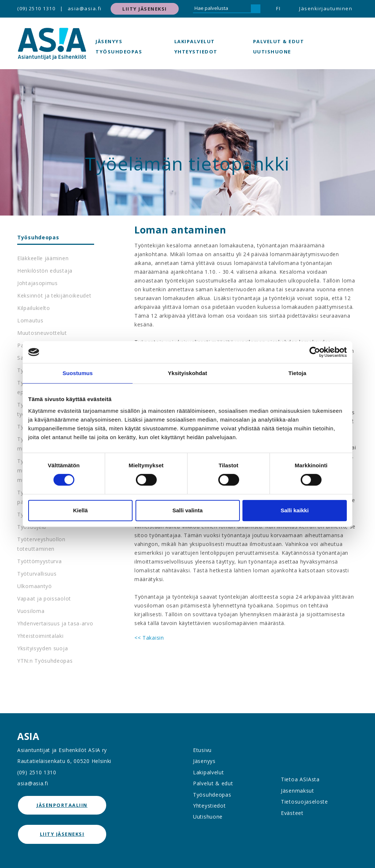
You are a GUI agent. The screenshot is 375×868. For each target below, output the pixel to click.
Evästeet (292, 813)
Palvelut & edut (279, 41)
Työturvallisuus (37, 574)
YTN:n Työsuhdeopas (45, 661)
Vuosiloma (31, 611)
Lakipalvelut (195, 41)
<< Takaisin (149, 638)
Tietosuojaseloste (305, 802)
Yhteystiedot (196, 52)
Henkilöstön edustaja (45, 271)
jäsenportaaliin (62, 805)
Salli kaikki (295, 510)
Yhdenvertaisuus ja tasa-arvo (55, 623)
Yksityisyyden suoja (42, 648)
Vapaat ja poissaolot (44, 598)
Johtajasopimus (38, 283)
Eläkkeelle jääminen (43, 258)
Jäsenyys (109, 41)
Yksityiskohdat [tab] (187, 373)
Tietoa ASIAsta (300, 779)
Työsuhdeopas (119, 52)
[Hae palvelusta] (222, 9)
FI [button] (278, 8)
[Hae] (256, 9)
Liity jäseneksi (145, 9)
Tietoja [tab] (298, 373)
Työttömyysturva (40, 561)
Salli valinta (188, 510)
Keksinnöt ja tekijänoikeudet (54, 295)
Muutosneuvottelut (42, 333)
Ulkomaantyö (35, 586)
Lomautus (30, 320)
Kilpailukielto (34, 308)
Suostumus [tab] (78, 373)
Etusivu (202, 750)
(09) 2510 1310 (36, 8)
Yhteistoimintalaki (40, 636)
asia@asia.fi (85, 8)
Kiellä (80, 510)
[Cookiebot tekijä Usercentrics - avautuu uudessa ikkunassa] (315, 352)
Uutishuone (272, 52)
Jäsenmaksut (298, 791)
